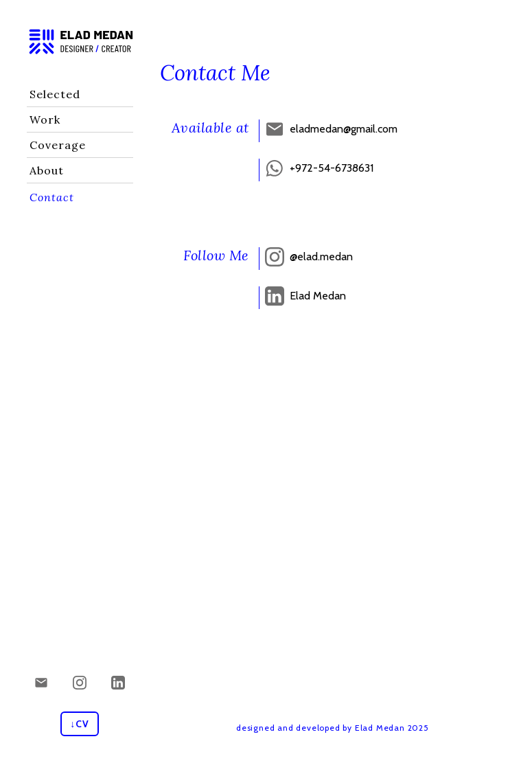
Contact (52, 197)
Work (45, 119)
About (47, 170)
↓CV (80, 724)
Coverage (58, 145)
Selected (55, 94)
